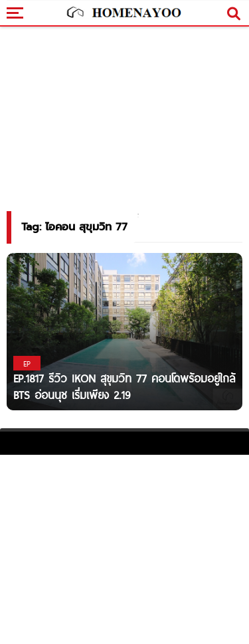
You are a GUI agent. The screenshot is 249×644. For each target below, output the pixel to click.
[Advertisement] (124, 548)
